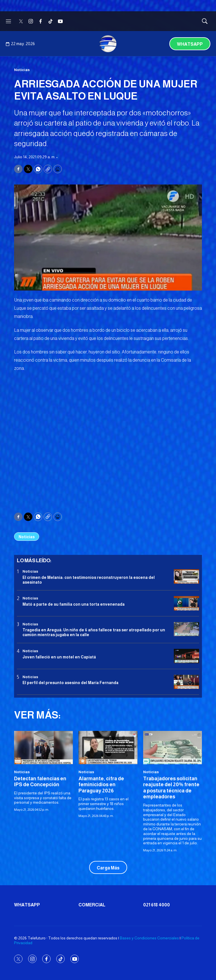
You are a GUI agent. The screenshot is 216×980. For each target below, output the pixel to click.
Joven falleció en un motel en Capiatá (59, 657)
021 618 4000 (157, 905)
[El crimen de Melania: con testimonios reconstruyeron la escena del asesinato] (186, 576)
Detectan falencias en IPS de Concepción (40, 782)
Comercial (92, 905)
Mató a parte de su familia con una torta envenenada (74, 604)
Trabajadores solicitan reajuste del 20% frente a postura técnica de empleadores (171, 788)
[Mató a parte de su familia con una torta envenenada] (186, 603)
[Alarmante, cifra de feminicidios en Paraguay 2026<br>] (108, 748)
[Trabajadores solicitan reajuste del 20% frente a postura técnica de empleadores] (173, 748)
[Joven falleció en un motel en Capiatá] (186, 656)
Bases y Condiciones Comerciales (149, 938)
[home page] (108, 44)
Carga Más (108, 868)
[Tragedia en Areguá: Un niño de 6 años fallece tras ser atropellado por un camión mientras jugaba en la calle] (186, 629)
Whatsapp (190, 44)
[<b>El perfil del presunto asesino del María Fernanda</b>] (186, 682)
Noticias (22, 70)
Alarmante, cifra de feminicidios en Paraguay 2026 (101, 785)
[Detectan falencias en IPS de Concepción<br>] (43, 748)
